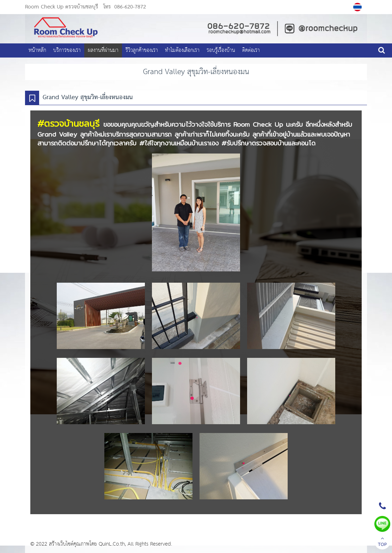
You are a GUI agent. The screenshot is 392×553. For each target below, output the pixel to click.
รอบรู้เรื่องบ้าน (221, 50)
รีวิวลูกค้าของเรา (142, 50)
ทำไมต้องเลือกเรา (182, 50)
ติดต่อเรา (251, 50)
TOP (382, 542)
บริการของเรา (67, 50)
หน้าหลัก (37, 50)
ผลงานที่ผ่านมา (103, 50)
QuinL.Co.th (112, 544)
